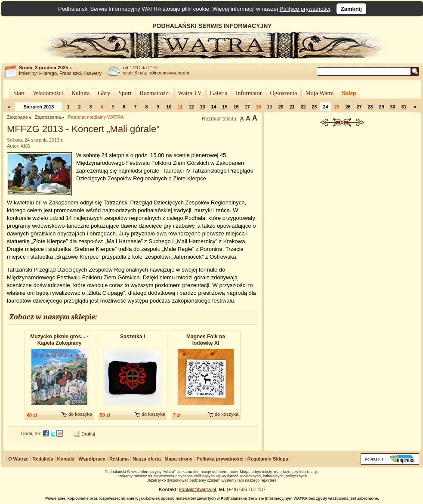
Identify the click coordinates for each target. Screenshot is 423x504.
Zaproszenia (48, 117)
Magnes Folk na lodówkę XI (206, 340)
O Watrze (18, 459)
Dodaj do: (31, 433)
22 (303, 107)
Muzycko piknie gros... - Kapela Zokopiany (59, 340)
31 (404, 107)
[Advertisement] (343, 191)
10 (169, 107)
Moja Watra (319, 93)
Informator (249, 93)
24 (325, 107)
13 (202, 107)
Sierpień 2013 (39, 107)
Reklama (119, 459)
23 (314, 107)
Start (19, 93)
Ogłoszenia (283, 93)
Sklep (349, 93)
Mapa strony (179, 459)
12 (191, 107)
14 (213, 107)
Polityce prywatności (305, 9)
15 (225, 107)
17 (247, 107)
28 (370, 107)
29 (381, 107)
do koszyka (80, 414)
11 (180, 107)
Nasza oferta (147, 459)
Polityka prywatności (220, 459)
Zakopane (17, 117)
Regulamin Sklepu (268, 459)
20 (281, 107)
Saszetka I (133, 337)
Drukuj (88, 434)
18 (258, 107)
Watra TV (190, 93)
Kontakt (66, 459)
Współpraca (92, 459)
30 (392, 107)
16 (236, 107)
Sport (125, 93)
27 (359, 107)
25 (337, 107)
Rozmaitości (155, 93)
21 (292, 107)
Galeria (219, 93)
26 (348, 107)
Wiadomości (48, 93)
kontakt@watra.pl (198, 489)
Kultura (81, 93)
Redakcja (43, 459)
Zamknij (351, 9)
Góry (104, 93)
